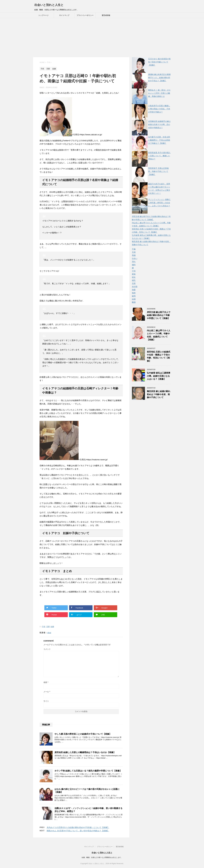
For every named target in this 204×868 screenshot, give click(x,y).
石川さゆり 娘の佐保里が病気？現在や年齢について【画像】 (159, 62)
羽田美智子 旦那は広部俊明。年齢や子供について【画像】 (158, 171)
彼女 (134, 277)
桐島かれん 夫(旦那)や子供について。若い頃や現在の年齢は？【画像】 (78, 831)
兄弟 (134, 252)
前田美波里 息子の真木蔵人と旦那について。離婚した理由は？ (159, 156)
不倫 (134, 249)
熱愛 (134, 290)
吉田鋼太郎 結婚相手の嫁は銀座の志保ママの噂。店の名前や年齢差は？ (159, 124)
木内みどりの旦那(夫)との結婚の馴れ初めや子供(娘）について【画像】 (78, 827)
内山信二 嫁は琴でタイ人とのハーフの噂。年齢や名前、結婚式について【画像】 (159, 335)
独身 (134, 293)
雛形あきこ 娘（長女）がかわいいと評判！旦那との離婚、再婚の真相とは (159, 93)
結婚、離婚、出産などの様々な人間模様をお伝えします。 (102, 857)
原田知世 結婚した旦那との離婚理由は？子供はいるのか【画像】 (85, 752)
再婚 (134, 255)
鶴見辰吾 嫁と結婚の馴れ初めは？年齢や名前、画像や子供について (159, 394)
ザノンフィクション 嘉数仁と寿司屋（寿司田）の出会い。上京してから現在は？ (159, 203)
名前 (46, 682)
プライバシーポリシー (85, 15)
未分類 (135, 287)
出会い (135, 258)
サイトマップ (64, 15)
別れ (134, 262)
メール (47, 692)
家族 (134, 274)
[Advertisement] (102, 38)
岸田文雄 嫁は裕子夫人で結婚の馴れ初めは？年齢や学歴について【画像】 (159, 315)
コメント (47, 649)
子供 (44, 627)
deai (49, 633)
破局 (134, 296)
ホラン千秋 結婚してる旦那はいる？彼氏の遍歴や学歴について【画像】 (88, 771)
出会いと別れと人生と (49, 5)
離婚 (134, 302)
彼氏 (134, 280)
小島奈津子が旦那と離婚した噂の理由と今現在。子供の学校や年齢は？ (159, 109)
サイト (46, 701)
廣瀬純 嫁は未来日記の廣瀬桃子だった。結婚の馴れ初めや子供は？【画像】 (159, 78)
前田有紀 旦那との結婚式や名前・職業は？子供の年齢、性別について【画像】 (159, 356)
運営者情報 (106, 15)
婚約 (134, 265)
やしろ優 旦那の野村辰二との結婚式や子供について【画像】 (83, 734)
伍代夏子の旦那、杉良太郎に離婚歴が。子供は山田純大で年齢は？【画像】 (159, 140)
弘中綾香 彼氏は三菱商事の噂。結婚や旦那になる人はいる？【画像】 (159, 376)
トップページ (43, 15)
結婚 (52, 627)
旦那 (48, 627)
